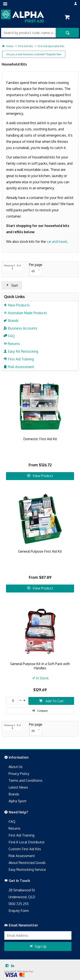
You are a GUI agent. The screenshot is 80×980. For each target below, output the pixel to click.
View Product (43, 476)
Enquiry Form (19, 911)
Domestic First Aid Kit (40, 439)
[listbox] (36, 271)
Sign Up (41, 946)
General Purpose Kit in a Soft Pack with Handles (40, 666)
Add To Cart (54, 701)
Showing (12, 267)
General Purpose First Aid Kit (40, 551)
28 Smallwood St (22, 890)
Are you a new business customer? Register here (34, 54)
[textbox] (28, 33)
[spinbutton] (12, 701)
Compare (42, 711)
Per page (36, 265)
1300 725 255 (19, 904)
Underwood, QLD (22, 897)
